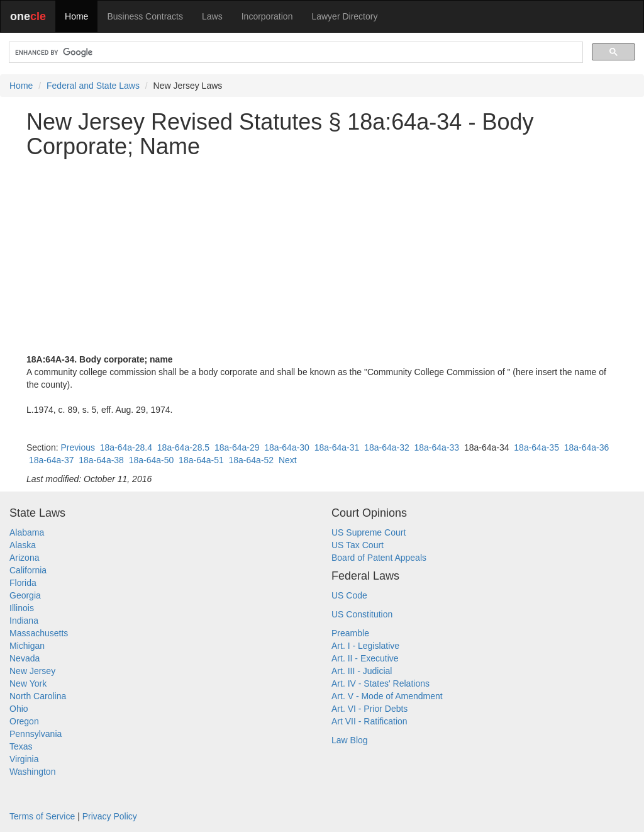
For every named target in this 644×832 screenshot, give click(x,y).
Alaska (23, 545)
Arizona (24, 558)
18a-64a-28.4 (126, 447)
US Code (349, 595)
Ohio (19, 709)
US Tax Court (358, 545)
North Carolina (38, 696)
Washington (32, 772)
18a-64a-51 (201, 460)
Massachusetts (39, 633)
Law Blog (350, 740)
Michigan (27, 646)
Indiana (24, 621)
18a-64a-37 (52, 460)
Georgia (25, 595)
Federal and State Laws (93, 86)
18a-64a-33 (437, 447)
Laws (212, 16)
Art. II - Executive (365, 658)
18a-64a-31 (337, 447)
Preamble (350, 633)
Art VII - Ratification (369, 721)
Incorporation (267, 16)
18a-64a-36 (587, 447)
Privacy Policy (110, 816)
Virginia (24, 759)
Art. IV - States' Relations (380, 683)
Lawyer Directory (344, 16)
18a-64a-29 (237, 447)
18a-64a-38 (101, 460)
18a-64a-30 (287, 447)
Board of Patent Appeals (379, 558)
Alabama (27, 532)
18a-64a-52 (252, 460)
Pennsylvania (36, 734)
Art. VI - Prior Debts (369, 709)
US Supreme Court (369, 532)
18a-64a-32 (387, 447)
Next (288, 460)
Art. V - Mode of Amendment (387, 696)
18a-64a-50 (152, 460)
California (28, 570)
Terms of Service (42, 816)
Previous (77, 447)
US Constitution (362, 614)
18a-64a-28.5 (183, 447)
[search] (295, 53)
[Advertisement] (322, 256)
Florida (23, 583)
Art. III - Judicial (362, 671)
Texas (21, 746)
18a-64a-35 (536, 447)
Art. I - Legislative (365, 646)
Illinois (22, 608)
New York (28, 683)
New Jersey (32, 671)
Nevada (25, 658)
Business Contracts (145, 16)
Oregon (24, 721)
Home (76, 16)
